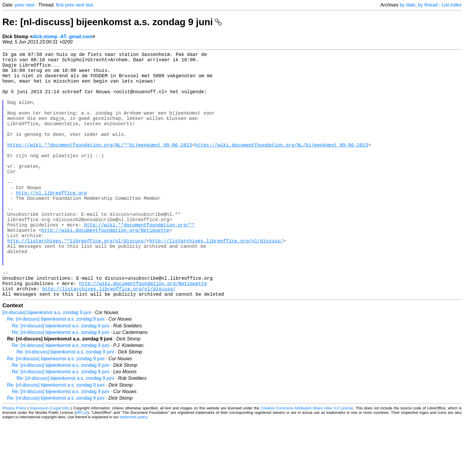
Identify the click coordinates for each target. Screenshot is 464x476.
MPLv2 (82, 467)
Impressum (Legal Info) (50, 463)
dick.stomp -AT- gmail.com (62, 37)
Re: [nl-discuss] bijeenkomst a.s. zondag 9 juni (112, 22)
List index (452, 5)
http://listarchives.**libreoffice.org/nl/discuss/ (77, 283)
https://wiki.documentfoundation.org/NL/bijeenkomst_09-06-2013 (281, 166)
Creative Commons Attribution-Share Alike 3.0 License (307, 463)
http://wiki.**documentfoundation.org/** (139, 264)
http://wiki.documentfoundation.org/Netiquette (105, 270)
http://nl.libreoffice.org (51, 225)
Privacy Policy (14, 463)
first (60, 5)
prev (20, 5)
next (30, 5)
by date (407, 5)
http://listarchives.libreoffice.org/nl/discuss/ (216, 283)
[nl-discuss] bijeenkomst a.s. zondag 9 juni (47, 367)
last (90, 5)
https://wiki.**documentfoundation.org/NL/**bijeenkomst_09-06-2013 (100, 166)
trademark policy (133, 471)
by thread (428, 5)
